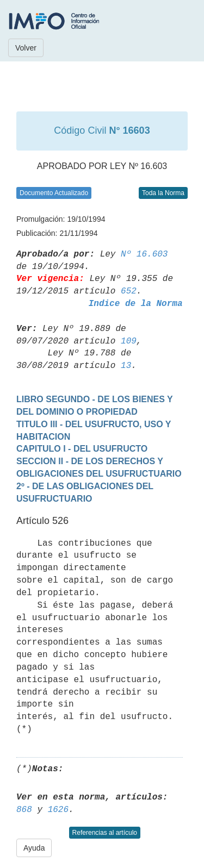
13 (126, 366)
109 (129, 341)
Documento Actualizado (54, 193)
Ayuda (34, 848)
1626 (58, 810)
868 (24, 810)
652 (129, 291)
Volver (26, 48)
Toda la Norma (163, 193)
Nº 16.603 (144, 254)
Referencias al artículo (105, 833)
